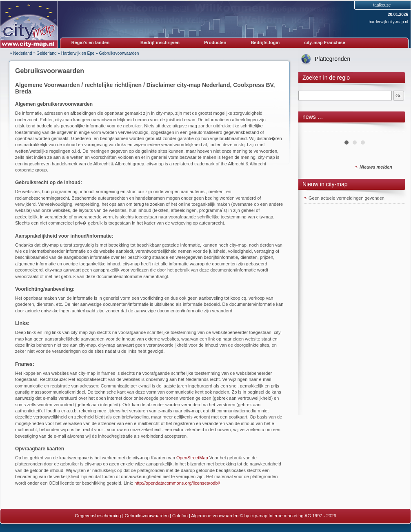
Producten (215, 42)
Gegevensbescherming (98, 516)
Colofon (180, 516)
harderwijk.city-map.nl (388, 22)
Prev (315, 129)
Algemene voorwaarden (215, 516)
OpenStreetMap (192, 458)
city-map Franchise (324, 42)
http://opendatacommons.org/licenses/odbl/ (177, 483)
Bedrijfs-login (265, 42)
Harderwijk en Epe (78, 53)
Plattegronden (332, 59)
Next (394, 129)
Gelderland (47, 53)
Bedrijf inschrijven (160, 42)
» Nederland (21, 53)
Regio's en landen (91, 42)
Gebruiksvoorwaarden (119, 53)
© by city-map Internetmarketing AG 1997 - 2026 (288, 516)
